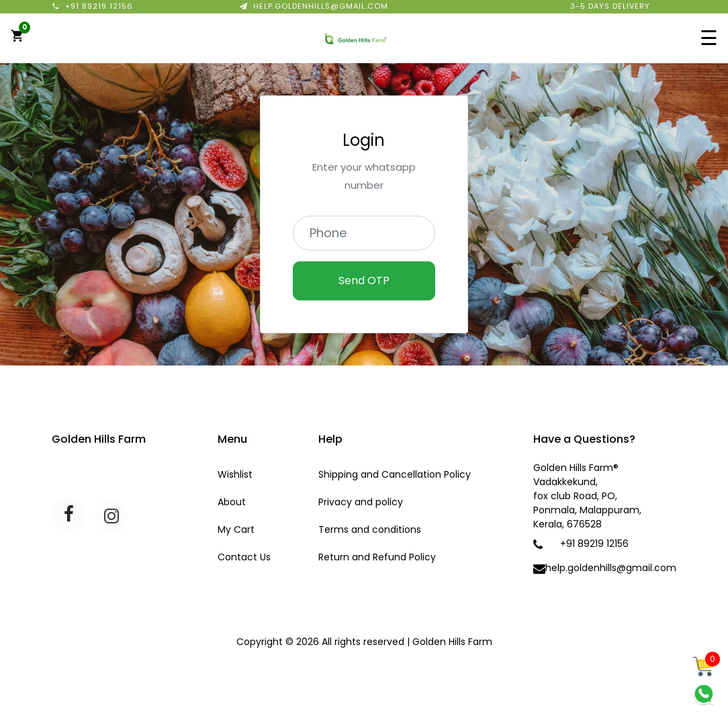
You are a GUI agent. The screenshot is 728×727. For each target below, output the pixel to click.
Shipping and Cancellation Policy (395, 474)
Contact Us (244, 557)
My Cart (236, 529)
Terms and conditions (370, 529)
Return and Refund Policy (377, 557)
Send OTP (364, 281)
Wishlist (235, 474)
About (232, 502)
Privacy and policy (361, 502)
